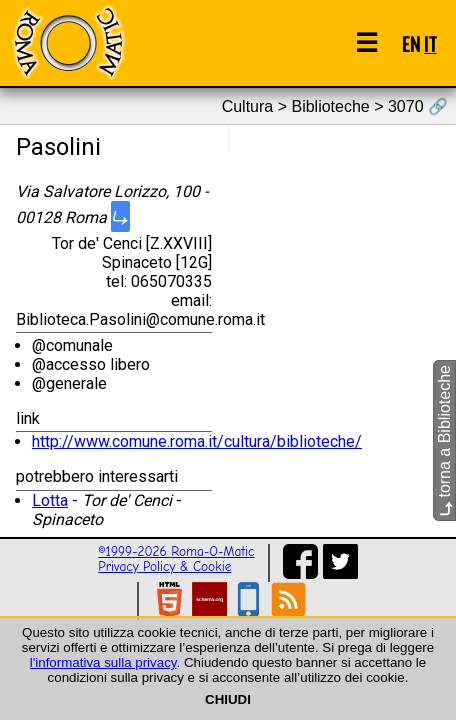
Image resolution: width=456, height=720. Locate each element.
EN (411, 43)
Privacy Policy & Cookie (164, 566)
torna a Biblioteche (444, 440)
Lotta (50, 500)
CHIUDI (228, 699)
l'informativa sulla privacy (103, 662)
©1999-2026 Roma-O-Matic (176, 551)
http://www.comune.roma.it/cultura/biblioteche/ (197, 441)
